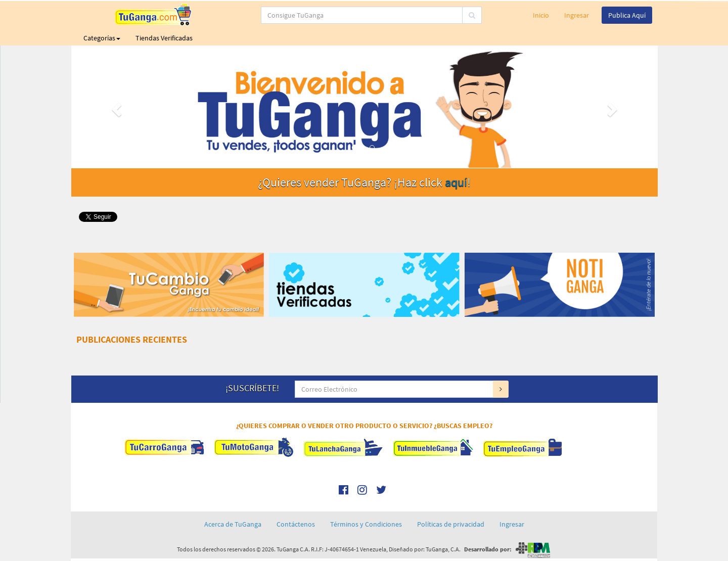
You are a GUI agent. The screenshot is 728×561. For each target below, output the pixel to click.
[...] (323, 15)
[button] (115, 107)
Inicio (541, 15)
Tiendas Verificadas (164, 38)
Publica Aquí (627, 15)
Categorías (102, 38)
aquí (456, 182)
